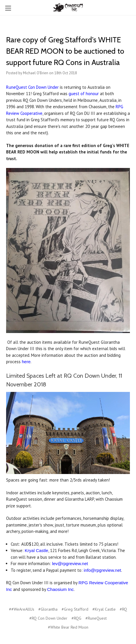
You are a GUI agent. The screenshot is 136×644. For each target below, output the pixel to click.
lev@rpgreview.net (70, 563)
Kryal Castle (36, 550)
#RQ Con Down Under (48, 618)
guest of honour (84, 94)
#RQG (76, 618)
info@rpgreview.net (102, 570)
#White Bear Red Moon (68, 627)
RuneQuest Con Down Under (32, 87)
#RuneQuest (96, 618)
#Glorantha (48, 609)
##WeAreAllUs (22, 609)
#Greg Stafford (75, 609)
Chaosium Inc (60, 589)
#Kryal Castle (104, 609)
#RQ (123, 609)
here (26, 362)
